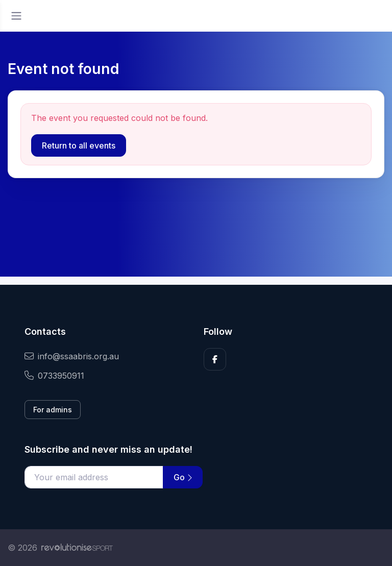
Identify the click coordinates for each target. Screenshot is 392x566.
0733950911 (54, 376)
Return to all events (79, 145)
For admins (53, 410)
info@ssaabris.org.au (72, 356)
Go (183, 477)
